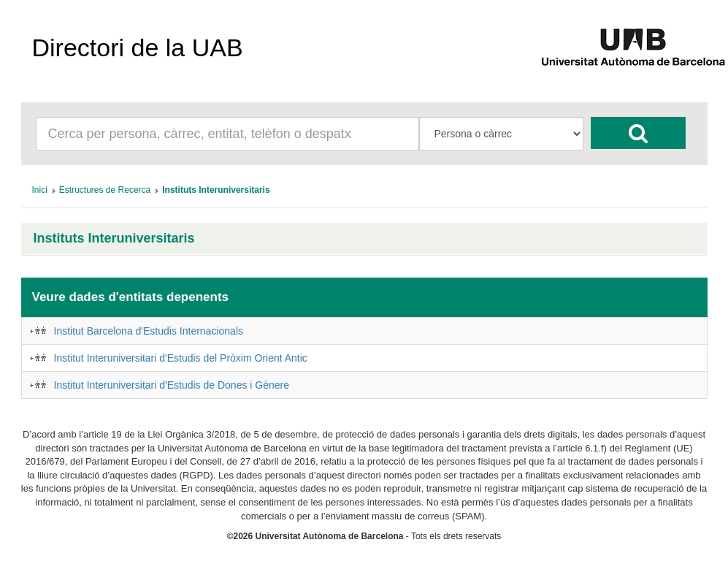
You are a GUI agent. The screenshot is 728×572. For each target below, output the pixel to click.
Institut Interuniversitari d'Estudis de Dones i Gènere (172, 385)
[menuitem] (40, 190)
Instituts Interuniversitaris (114, 239)
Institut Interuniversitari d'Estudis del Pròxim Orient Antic (181, 358)
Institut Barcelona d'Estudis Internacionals (149, 331)
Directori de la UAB (138, 47)
